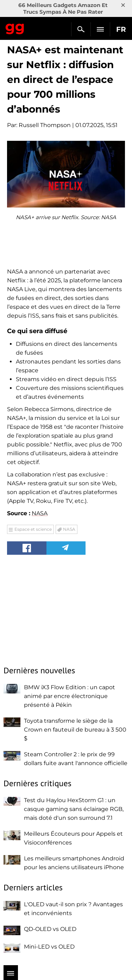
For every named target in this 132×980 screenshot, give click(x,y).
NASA (40, 513)
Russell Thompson (45, 125)
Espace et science (33, 529)
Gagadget (15, 28)
